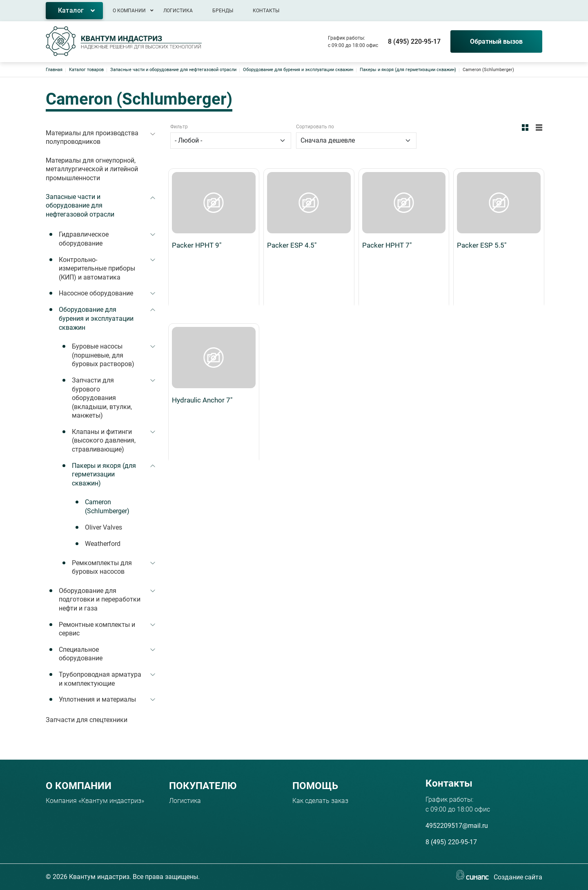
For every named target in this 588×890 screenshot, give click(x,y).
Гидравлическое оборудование (84, 239)
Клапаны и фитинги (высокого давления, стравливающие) (104, 441)
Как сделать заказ (320, 801)
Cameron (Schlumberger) (107, 506)
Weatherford (103, 544)
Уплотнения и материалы (97, 699)
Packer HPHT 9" (197, 184)
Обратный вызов (496, 41)
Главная (54, 70)
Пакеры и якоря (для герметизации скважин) (408, 70)
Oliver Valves (104, 527)
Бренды (223, 11)
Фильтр (179, 127)
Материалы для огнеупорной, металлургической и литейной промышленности (92, 169)
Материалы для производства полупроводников (92, 138)
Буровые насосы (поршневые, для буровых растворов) (103, 355)
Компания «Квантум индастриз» (95, 801)
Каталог (71, 10)
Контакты (266, 11)
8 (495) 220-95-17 (414, 41)
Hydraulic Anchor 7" (202, 277)
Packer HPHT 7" (387, 184)
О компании (129, 11)
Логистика (178, 11)
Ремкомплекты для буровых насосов (102, 567)
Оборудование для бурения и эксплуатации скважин (298, 70)
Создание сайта (518, 878)
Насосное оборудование (96, 293)
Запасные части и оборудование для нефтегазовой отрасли (173, 70)
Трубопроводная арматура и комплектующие (100, 679)
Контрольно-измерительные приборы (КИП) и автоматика (97, 268)
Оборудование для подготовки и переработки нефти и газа (100, 599)
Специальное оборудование (81, 654)
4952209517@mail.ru (457, 826)
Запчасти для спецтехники (87, 720)
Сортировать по (315, 127)
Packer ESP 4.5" (292, 184)
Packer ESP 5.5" (482, 184)
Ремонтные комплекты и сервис (97, 629)
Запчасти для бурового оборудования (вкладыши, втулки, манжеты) (102, 398)
